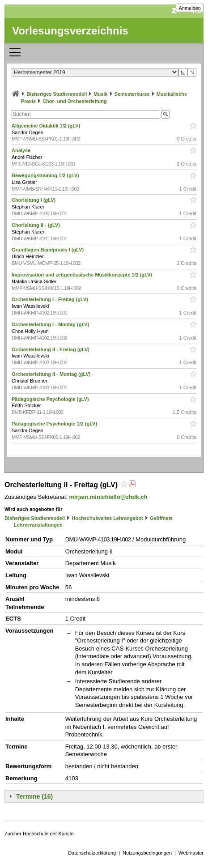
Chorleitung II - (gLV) (36, 225)
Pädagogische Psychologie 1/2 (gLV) (55, 424)
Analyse (22, 150)
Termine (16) (34, 796)
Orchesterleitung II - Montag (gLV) (52, 374)
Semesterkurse (132, 94)
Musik (100, 94)
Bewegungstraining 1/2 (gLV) (46, 175)
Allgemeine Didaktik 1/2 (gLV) (47, 126)
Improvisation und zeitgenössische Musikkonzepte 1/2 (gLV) (83, 275)
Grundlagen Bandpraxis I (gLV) (48, 250)
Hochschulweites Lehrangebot (107, 518)
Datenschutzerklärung (92, 853)
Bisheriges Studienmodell (57, 94)
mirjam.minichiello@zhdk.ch (108, 497)
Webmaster (191, 853)
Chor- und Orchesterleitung (75, 101)
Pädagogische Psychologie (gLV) (51, 399)
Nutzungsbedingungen (147, 853)
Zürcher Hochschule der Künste (39, 834)
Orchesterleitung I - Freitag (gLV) (51, 299)
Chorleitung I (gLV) (34, 200)
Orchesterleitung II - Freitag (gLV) (51, 349)
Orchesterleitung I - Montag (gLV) (51, 324)
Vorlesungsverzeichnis (70, 31)
